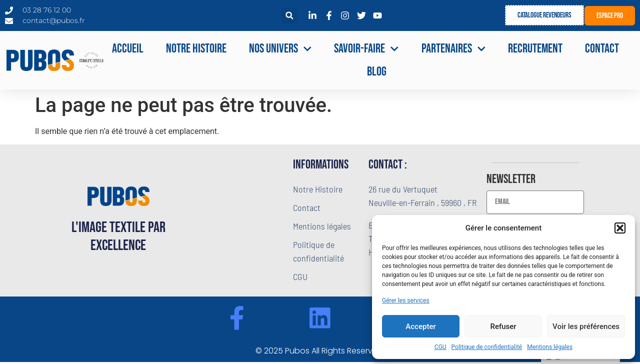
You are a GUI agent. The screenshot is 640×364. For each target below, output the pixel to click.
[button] (620, 228)
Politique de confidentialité (487, 347)
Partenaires (454, 49)
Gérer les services (406, 300)
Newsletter (511, 180)
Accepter (420, 326)
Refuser (503, 326)
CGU (440, 347)
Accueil (128, 49)
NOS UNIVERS (280, 49)
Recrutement (535, 49)
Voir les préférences (586, 326)
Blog (377, 72)
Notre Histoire (196, 49)
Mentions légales (550, 347)
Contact (602, 49)
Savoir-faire (366, 49)
